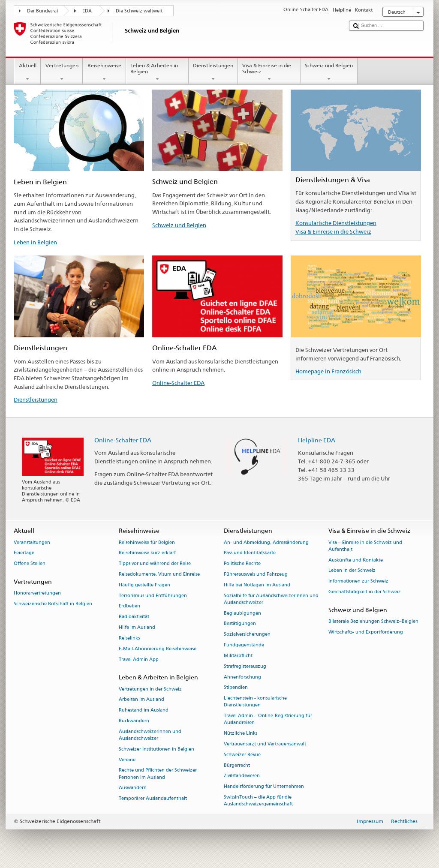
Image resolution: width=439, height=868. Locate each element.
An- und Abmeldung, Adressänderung (266, 542)
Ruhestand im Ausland (144, 710)
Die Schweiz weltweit (139, 11)
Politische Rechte (242, 564)
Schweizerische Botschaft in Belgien (53, 604)
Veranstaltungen (32, 542)
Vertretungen (62, 72)
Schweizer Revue (242, 755)
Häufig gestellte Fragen (144, 585)
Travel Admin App (139, 659)
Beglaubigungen (242, 613)
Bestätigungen (240, 624)
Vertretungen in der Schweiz (150, 689)
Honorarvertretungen (37, 593)
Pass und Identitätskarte (250, 553)
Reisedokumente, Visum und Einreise (159, 574)
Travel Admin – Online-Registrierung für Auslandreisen (268, 719)
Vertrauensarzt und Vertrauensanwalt (265, 744)
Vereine (127, 760)
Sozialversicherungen (247, 635)
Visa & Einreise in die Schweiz (269, 72)
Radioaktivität (134, 617)
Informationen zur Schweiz (358, 581)
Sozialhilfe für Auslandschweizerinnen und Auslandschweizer (271, 599)
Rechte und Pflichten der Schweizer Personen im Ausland (158, 774)
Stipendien (236, 688)
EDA (87, 11)
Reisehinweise (104, 72)
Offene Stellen (30, 564)
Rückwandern (134, 721)
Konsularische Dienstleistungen (336, 223)
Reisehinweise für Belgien (147, 542)
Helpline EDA (317, 440)
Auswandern (133, 788)
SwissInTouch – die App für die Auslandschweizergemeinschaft (258, 800)
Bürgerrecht (237, 765)
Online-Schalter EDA (178, 383)
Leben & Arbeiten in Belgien (157, 72)
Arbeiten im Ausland (141, 700)
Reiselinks (129, 638)
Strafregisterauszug (245, 666)
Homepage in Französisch (328, 371)
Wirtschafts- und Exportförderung (366, 632)
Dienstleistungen (213, 72)
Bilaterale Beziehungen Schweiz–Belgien (373, 621)
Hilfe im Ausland (137, 627)
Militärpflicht (238, 656)
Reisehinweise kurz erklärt (147, 553)
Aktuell (27, 72)
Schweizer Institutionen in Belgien (156, 749)
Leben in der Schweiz (352, 571)
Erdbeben (129, 606)
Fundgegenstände (244, 645)
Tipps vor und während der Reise (155, 564)
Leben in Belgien (35, 242)
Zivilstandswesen (242, 776)
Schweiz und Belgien (329, 72)
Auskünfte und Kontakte (356, 560)
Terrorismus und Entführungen (153, 596)
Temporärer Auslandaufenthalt (153, 799)
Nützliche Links (241, 734)
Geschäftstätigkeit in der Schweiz (365, 592)
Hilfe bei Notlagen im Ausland (257, 585)
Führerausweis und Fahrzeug (256, 574)
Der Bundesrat (43, 11)
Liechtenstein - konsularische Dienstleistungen (255, 702)
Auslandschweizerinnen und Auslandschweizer (150, 735)
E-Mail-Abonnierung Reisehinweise (158, 649)
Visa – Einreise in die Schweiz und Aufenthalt (365, 546)
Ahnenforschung (242, 677)
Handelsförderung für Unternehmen (264, 787)
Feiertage (24, 553)
